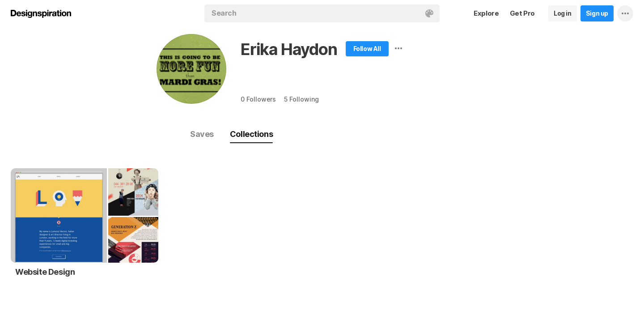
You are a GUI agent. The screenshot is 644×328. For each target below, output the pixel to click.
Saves (202, 134)
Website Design (45, 272)
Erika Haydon (289, 49)
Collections (251, 134)
